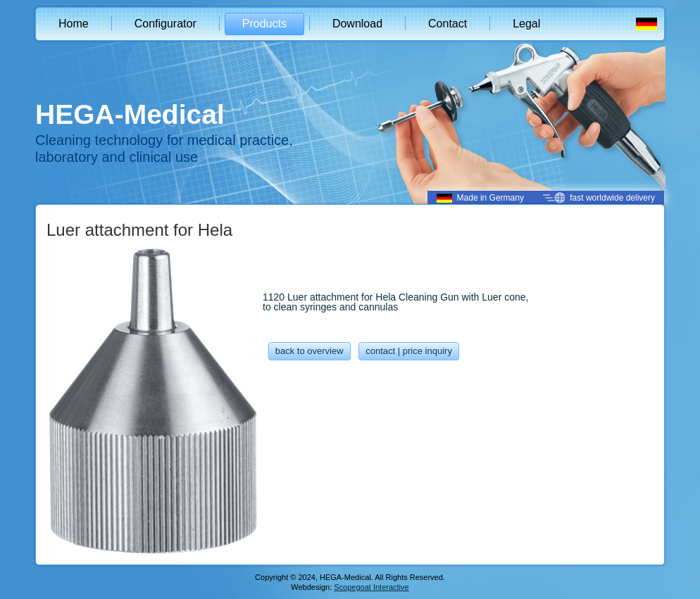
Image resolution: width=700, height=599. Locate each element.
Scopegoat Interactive (371, 587)
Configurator (165, 24)
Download (357, 24)
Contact (448, 24)
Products (264, 24)
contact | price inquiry (409, 351)
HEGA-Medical (130, 114)
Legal (526, 24)
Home (74, 24)
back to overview (310, 351)
